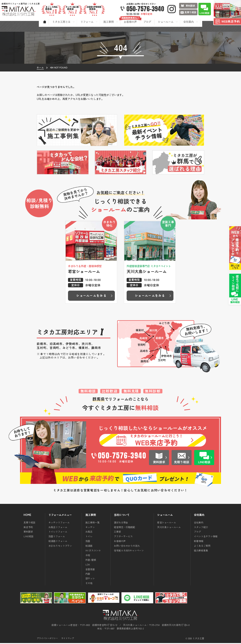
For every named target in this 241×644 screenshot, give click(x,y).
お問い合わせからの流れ (127, 547)
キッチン (90, 528)
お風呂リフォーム (58, 528)
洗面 (88, 542)
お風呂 (89, 533)
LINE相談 (28, 537)
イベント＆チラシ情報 (206, 537)
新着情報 (199, 542)
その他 (89, 584)
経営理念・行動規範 (125, 528)
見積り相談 (29, 523)
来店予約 (28, 528)
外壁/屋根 (91, 561)
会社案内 (199, 523)
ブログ (197, 533)
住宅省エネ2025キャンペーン (129, 551)
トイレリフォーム (58, 533)
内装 (88, 575)
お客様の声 (120, 542)
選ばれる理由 (121, 523)
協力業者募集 (201, 551)
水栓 (88, 556)
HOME (27, 516)
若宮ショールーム (167, 523)
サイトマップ (68, 639)
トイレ (89, 537)
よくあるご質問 (202, 547)
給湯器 (89, 547)
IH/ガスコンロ (93, 551)
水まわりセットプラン (60, 547)
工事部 (117, 533)
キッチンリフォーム (59, 523)
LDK (88, 566)
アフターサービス (123, 537)
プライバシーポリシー (47, 639)
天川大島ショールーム (169, 528)
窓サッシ (90, 579)
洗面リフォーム (57, 537)
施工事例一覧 (92, 523)
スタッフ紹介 (201, 528)
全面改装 (90, 570)
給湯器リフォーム (58, 542)
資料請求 (28, 533)
